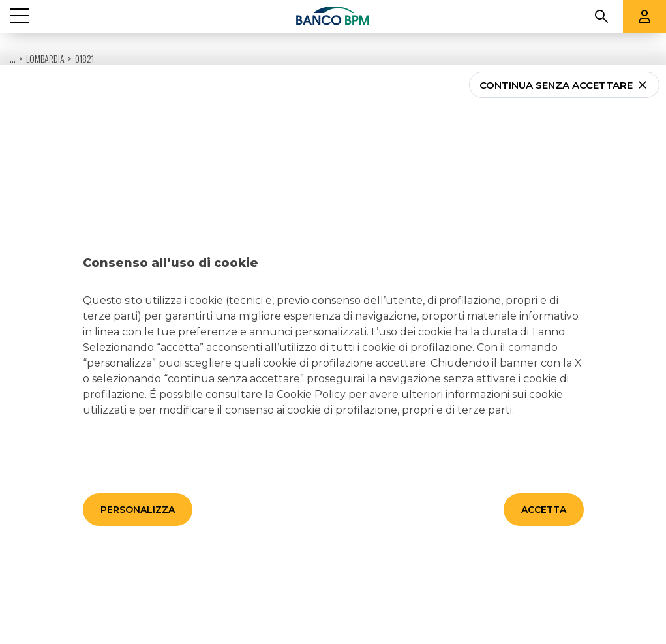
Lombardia (45, 26)
